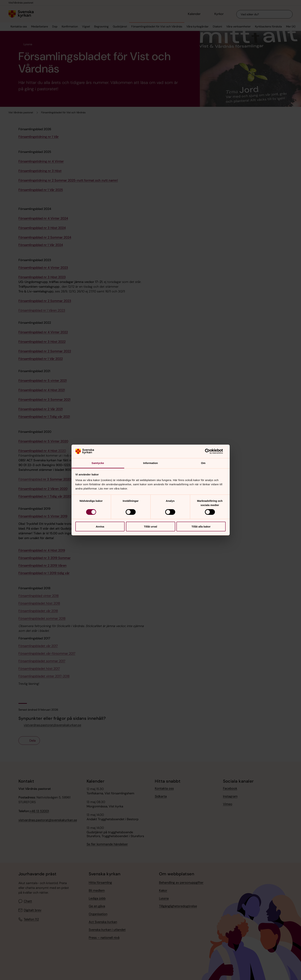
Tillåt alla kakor (201, 527)
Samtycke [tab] (98, 463)
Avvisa (100, 527)
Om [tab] (203, 463)
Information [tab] (151, 463)
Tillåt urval (150, 527)
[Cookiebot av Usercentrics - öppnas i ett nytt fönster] (210, 451)
